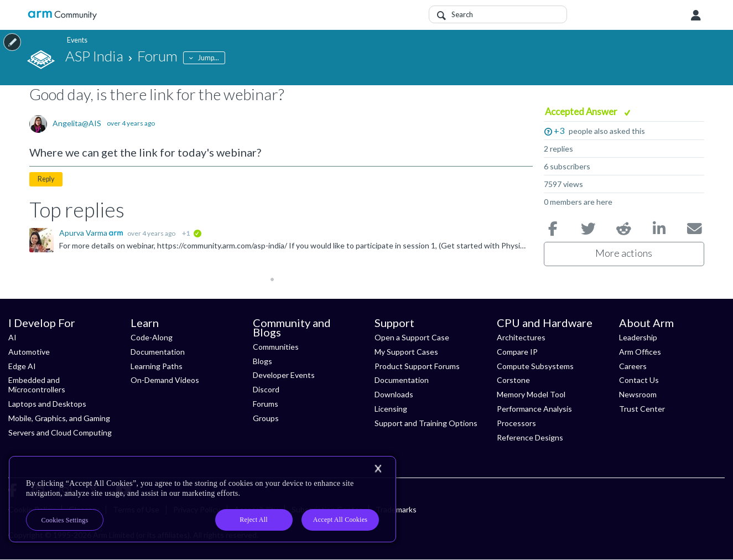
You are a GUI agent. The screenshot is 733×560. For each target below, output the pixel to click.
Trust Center (642, 409)
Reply (46, 179)
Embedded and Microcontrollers (37, 385)
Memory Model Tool (531, 394)
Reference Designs (530, 437)
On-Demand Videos (165, 380)
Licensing (391, 409)
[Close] (378, 469)
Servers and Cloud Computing (60, 432)
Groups (266, 418)
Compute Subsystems (535, 366)
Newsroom (638, 394)
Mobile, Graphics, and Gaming (59, 418)
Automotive (29, 352)
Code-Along (152, 337)
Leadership (638, 337)
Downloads (394, 394)
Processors (516, 423)
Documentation (158, 352)
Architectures (521, 337)
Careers (633, 366)
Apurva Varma (84, 233)
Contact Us (639, 380)
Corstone (513, 380)
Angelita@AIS (77, 123)
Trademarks (396, 509)
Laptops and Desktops (47, 404)
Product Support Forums (417, 366)
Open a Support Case (412, 337)
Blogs (262, 361)
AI (12, 337)
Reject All (254, 520)
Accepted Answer (582, 112)
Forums (266, 404)
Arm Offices (640, 352)
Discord (266, 389)
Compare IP (517, 352)
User (696, 15)
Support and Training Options (426, 423)
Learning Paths (157, 366)
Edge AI (22, 366)
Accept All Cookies (340, 520)
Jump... (209, 58)
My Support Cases (406, 352)
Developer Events (284, 375)
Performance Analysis (534, 409)
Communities (276, 347)
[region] (202, 499)
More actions (624, 253)
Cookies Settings (65, 520)
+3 (559, 130)
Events (76, 40)
